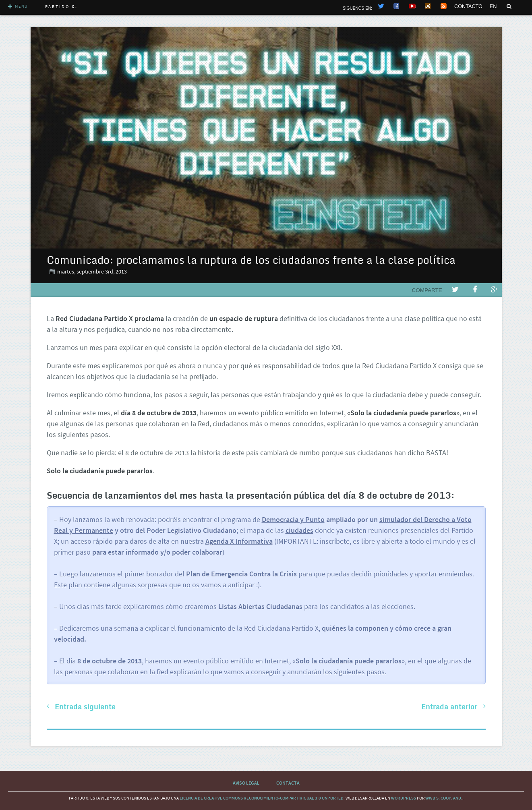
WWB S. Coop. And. (444, 798)
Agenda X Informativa (239, 541)
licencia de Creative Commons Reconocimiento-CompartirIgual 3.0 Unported (262, 798)
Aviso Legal (246, 783)
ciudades (299, 530)
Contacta (288, 783)
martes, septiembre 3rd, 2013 (92, 272)
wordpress (404, 798)
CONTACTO (468, 6)
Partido (61, 6)
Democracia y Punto (293, 519)
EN (493, 6)
